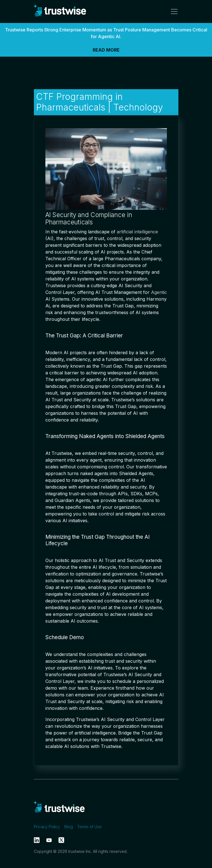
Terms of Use (89, 827)
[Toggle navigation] (173, 11)
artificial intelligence (137, 232)
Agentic (159, 292)
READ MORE (106, 50)
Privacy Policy (47, 827)
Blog (69, 827)
